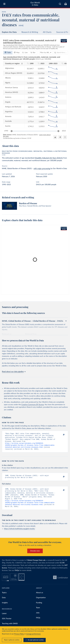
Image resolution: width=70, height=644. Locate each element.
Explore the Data (9, 32)
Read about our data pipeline (14, 372)
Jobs (38, 618)
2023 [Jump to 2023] (64, 131)
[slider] (12, 131)
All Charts (47, 32)
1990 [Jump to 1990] (6, 131)
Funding (39, 608)
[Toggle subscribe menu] (66, 4)
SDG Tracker (7, 624)
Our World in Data (35, 4)
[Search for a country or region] (61, 53)
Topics (4, 598)
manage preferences (33, 634)
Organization (41, 603)
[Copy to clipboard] (61, 435)
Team (38, 613)
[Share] (60, 137)
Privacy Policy (19, 634)
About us (40, 598)
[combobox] (60, 4)
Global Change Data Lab (36, 565)
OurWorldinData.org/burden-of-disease (15, 138)
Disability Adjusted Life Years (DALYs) (49, 158)
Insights (5, 608)
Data (4, 603)
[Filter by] (46, 53)
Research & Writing (30, 32)
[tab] (8, 53)
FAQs (17, 576)
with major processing (42, 169)
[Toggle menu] (4, 4)
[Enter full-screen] (65, 137)
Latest (4, 619)
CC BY (29, 138)
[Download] (55, 137)
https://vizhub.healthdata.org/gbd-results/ (19, 534)
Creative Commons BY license (33, 405)
